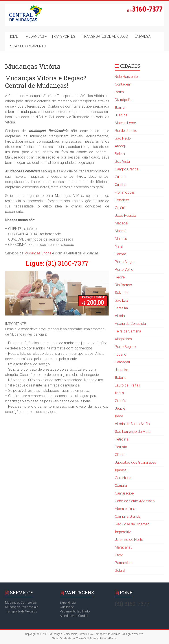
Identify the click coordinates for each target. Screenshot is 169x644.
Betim (119, 92)
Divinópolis (123, 100)
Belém (120, 154)
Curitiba (121, 185)
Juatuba (121, 115)
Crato (119, 555)
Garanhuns (123, 478)
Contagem (123, 84)
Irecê (119, 416)
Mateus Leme (125, 123)
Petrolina (122, 439)
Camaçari (122, 362)
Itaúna (120, 107)
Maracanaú (124, 547)
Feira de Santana (128, 331)
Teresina (121, 308)
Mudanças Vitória (38, 253)
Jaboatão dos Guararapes (135, 462)
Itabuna (121, 378)
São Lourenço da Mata (133, 432)
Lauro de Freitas (127, 385)
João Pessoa (125, 216)
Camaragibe (124, 493)
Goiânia (121, 208)
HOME (13, 36)
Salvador (122, 293)
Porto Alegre (125, 262)
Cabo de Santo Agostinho (135, 501)
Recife (120, 277)
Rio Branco (123, 285)
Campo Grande (127, 169)
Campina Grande (128, 516)
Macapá (121, 223)
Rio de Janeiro (126, 131)
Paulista (121, 447)
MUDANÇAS (35, 36)
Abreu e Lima (125, 509)
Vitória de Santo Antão (132, 424)
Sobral (120, 570)
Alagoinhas (123, 339)
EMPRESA (143, 36)
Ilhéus (119, 393)
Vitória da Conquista (130, 324)
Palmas (121, 254)
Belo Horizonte (126, 77)
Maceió (121, 231)
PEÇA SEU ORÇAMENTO (27, 46)
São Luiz (121, 300)
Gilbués (120, 401)
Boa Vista (122, 161)
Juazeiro (122, 370)
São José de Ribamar (132, 524)
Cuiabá (120, 177)
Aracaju (121, 146)
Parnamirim (124, 563)
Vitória (120, 316)
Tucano (121, 354)
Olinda (120, 455)
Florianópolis (125, 192)
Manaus (121, 239)
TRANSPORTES (63, 36)
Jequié (120, 408)
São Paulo (123, 138)
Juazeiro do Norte (129, 540)
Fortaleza (122, 200)
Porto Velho (124, 270)
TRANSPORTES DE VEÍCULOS (105, 36)
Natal (119, 246)
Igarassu (122, 470)
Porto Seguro (125, 347)
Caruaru (121, 486)
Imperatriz (123, 532)
